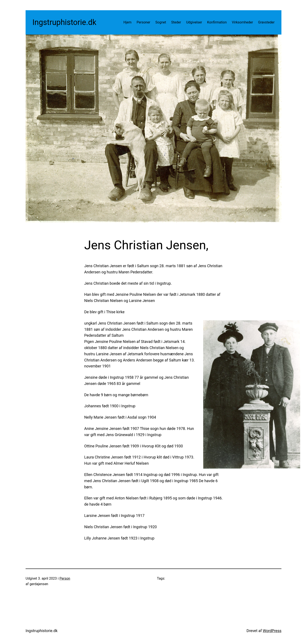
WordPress (272, 631)
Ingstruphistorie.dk (64, 22)
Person (65, 578)
